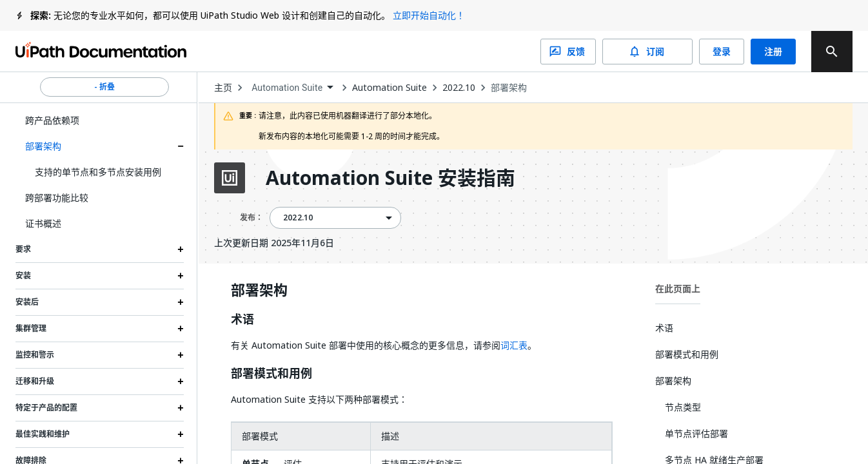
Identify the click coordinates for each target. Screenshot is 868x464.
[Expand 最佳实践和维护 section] (181, 434)
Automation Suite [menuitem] (287, 88)
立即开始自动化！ (429, 15)
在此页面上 (678, 288)
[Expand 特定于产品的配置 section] (181, 408)
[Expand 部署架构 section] (181, 146)
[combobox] (292, 88)
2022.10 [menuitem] (298, 218)
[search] (832, 52)
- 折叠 (104, 87)
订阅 (647, 52)
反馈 (568, 52)
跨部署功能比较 (57, 198)
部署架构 (43, 146)
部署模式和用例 (271, 374)
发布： (252, 217)
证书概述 (43, 223)
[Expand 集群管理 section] (181, 329)
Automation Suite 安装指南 (390, 178)
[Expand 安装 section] (181, 276)
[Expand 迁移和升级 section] (181, 382)
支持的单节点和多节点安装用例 (98, 172)
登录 (722, 52)
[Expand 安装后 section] (181, 302)
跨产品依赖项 (52, 120)
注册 (773, 52)
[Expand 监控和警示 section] (181, 355)
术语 (242, 320)
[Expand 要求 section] (181, 249)
